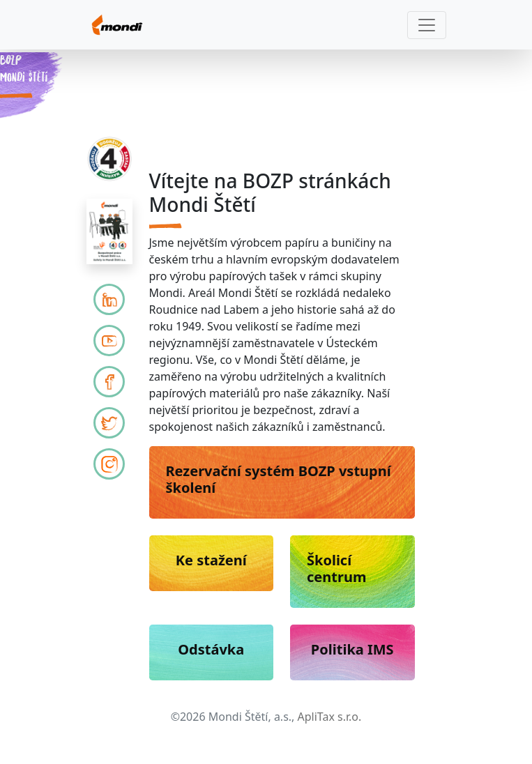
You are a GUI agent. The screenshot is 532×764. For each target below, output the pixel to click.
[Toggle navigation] (427, 25)
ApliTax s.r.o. (330, 717)
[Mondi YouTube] (109, 341)
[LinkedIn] (109, 299)
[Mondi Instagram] (109, 464)
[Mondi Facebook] (109, 382)
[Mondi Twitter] (109, 423)
